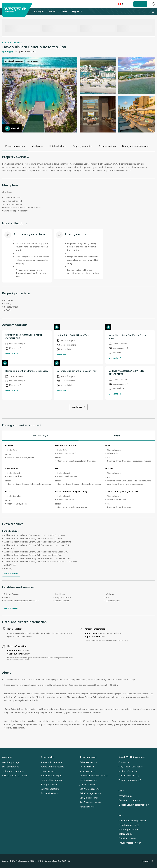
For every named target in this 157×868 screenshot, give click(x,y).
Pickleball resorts (50, 793)
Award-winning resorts (52, 767)
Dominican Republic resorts (94, 776)
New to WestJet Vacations (15, 776)
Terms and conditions (129, 800)
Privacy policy (125, 796)
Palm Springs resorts (90, 793)
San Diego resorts (89, 798)
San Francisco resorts (90, 802)
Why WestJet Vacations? (131, 767)
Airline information (128, 771)
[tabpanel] (78, 477)
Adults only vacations (51, 762)
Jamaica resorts (87, 784)
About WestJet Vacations (132, 757)
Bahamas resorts (88, 762)
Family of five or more (52, 780)
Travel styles (47, 757)
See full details (11, 574)
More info (12, 353)
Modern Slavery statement (134, 805)
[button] (40, 95)
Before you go (125, 834)
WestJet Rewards (129, 776)
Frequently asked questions (132, 821)
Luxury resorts (48, 771)
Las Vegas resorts (89, 780)
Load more (79, 407)
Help (121, 815)
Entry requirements (128, 829)
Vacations (7, 757)
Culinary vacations (50, 789)
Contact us (124, 762)
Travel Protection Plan (130, 843)
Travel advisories (129, 825)
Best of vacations (10, 767)
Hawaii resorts (87, 807)
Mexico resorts (87, 771)
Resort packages (88, 757)
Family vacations (49, 784)
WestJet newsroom (130, 780)
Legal (121, 791)
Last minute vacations (13, 771)
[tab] (40, 435)
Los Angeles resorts (90, 789)
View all (12, 128)
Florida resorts (87, 767)
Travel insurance (127, 838)
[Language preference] (122, 4)
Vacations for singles (51, 776)
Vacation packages (11, 762)
